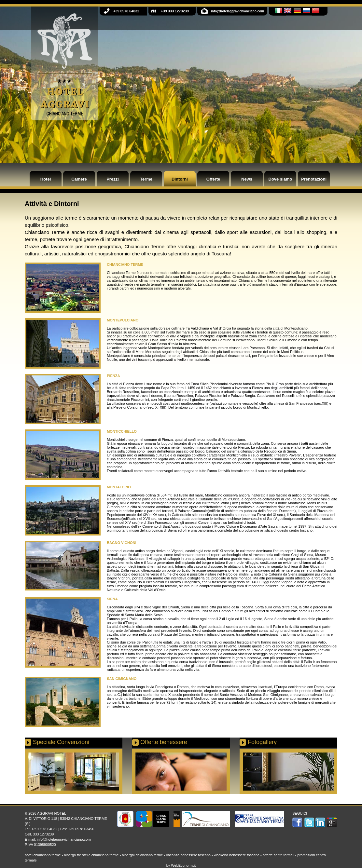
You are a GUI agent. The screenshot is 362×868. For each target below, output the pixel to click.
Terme (146, 179)
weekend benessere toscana (237, 855)
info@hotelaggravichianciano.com (64, 839)
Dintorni (180, 179)
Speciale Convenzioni (61, 742)
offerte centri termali (278, 855)
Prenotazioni (314, 179)
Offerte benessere (164, 742)
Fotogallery (262, 742)
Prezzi (113, 179)
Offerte (213, 179)
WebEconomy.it (183, 865)
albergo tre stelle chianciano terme (91, 855)
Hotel (46, 179)
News (247, 179)
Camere (79, 179)
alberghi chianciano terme (142, 855)
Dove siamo (280, 179)
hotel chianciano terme (43, 855)
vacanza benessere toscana (188, 855)
